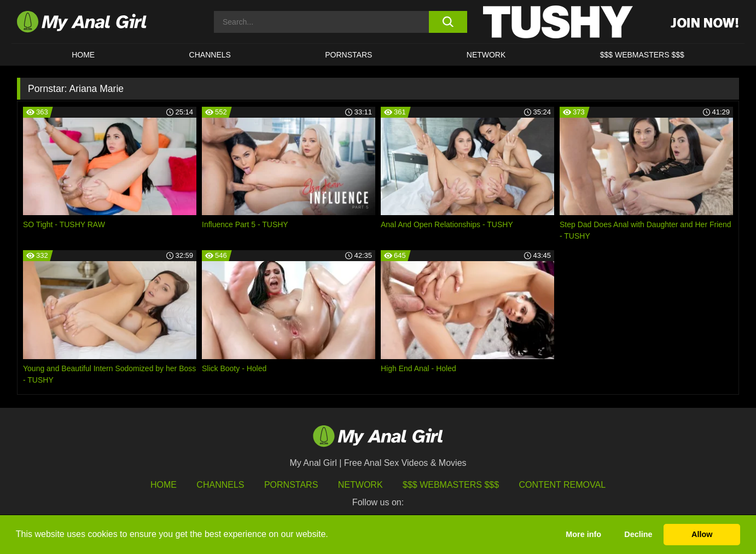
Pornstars (348, 55)
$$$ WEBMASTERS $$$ (642, 55)
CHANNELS (210, 55)
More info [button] (583, 534)
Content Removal (563, 485)
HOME (83, 55)
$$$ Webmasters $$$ (451, 485)
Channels (220, 485)
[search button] (448, 22)
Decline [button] (638, 534)
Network (486, 55)
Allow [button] (702, 534)
